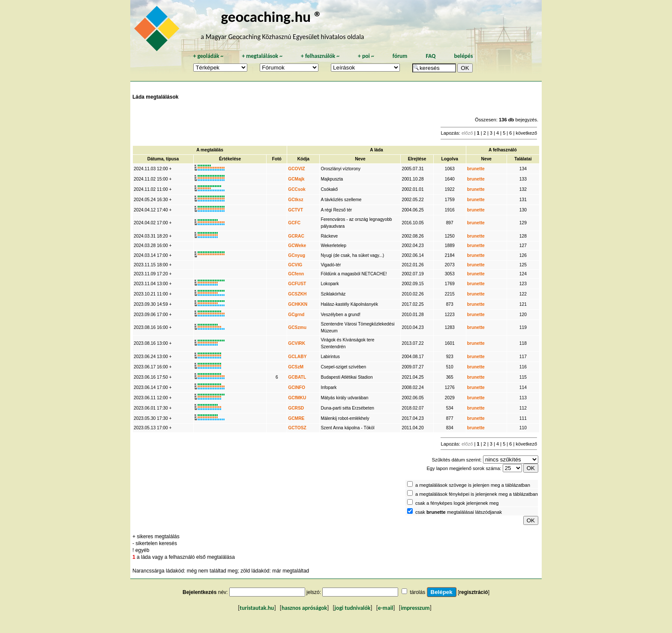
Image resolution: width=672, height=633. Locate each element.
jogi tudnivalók (353, 608)
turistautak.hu (257, 608)
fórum (400, 56)
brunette (476, 169)
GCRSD (296, 408)
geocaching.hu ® (271, 17)
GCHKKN (298, 304)
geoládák (208, 56)
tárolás (417, 592)
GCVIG (295, 265)
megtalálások (262, 56)
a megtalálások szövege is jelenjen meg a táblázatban (473, 485)
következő (526, 133)
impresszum (415, 608)
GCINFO (297, 387)
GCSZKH (297, 294)
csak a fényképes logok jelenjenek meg (457, 503)
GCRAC (296, 236)
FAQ (430, 56)
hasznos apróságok (304, 608)
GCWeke (297, 246)
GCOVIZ (296, 169)
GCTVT (295, 210)
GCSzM (296, 367)
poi (366, 56)
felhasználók (320, 56)
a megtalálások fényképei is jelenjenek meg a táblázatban (477, 494)
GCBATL (297, 377)
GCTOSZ (297, 428)
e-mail (385, 608)
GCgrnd (296, 315)
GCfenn (296, 274)
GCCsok (297, 189)
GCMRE (296, 418)
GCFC (294, 223)
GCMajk (296, 179)
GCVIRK (297, 343)
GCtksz (295, 200)
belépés (463, 56)
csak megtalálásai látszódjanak (459, 512)
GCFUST (297, 284)
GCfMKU (297, 398)
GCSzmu (297, 327)
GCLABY (297, 357)
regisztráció (473, 592)
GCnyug (297, 255)
